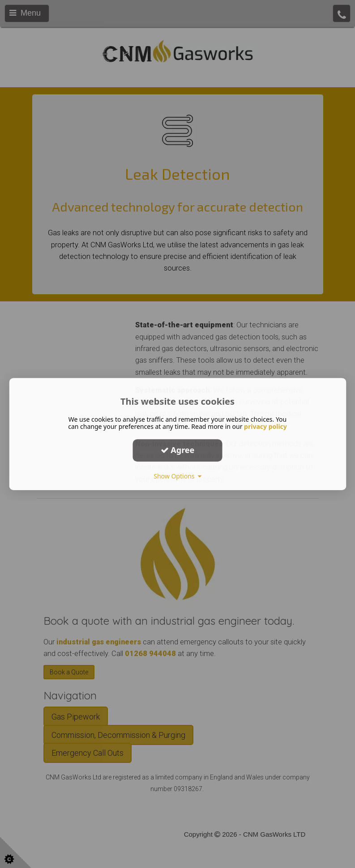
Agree (178, 450)
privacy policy (265, 426)
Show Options (177, 476)
